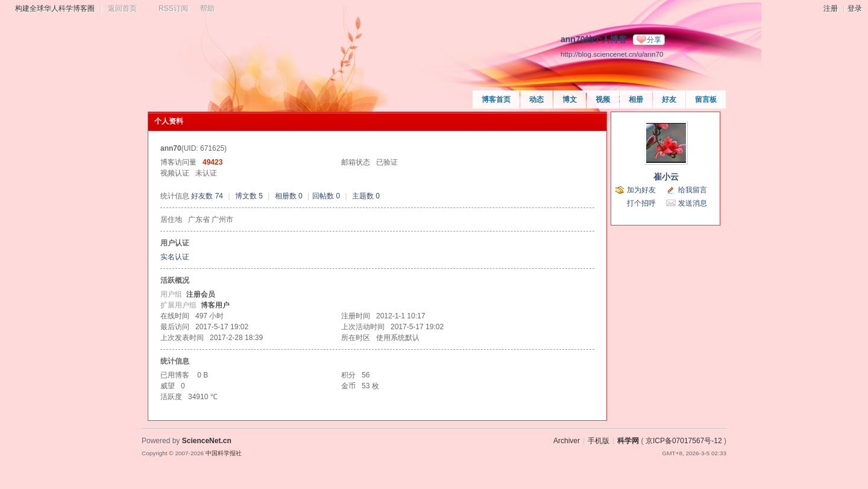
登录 (855, 8)
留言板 (706, 99)
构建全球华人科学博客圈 (55, 8)
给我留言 (693, 190)
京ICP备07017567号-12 (684, 441)
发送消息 (693, 203)
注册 (831, 8)
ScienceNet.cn (207, 441)
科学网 (628, 441)
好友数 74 (207, 196)
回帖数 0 (326, 196)
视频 (603, 99)
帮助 (207, 8)
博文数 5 (249, 196)
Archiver (567, 441)
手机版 (599, 441)
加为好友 (641, 190)
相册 (636, 99)
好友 (669, 99)
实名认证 (175, 257)
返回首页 (122, 8)
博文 (570, 99)
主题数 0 (366, 196)
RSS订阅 (173, 8)
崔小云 (666, 177)
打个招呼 (641, 203)
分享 (654, 40)
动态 (536, 99)
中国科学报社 (224, 453)
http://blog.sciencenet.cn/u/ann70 (612, 54)
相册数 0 (289, 196)
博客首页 (496, 99)
